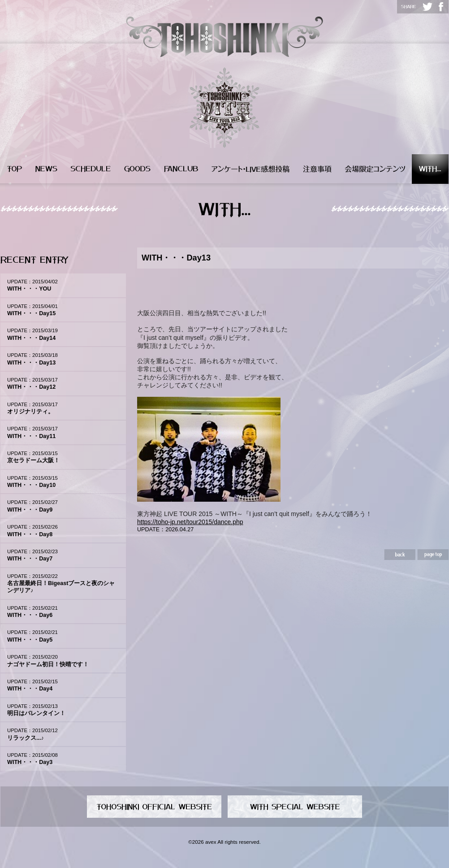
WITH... (430, 169)
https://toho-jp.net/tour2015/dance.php (190, 522)
